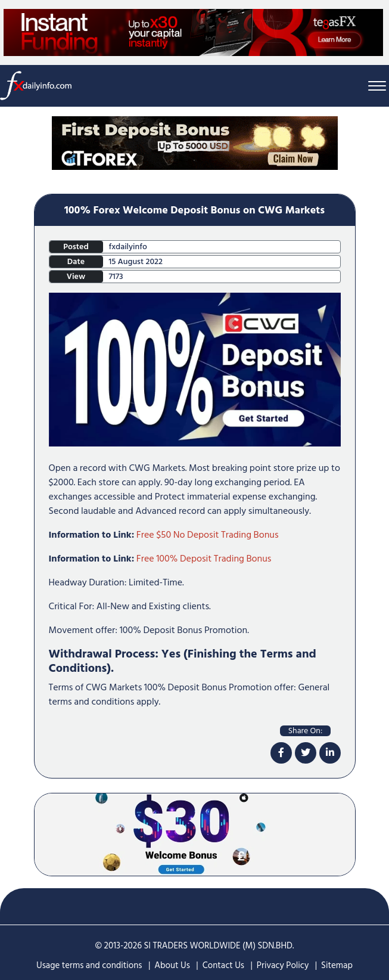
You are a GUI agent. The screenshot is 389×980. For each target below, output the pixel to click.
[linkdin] (330, 753)
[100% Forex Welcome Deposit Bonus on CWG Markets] (195, 369)
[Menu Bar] (377, 86)
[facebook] (281, 753)
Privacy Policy (283, 965)
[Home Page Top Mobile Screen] (195, 142)
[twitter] (306, 753)
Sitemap (337, 965)
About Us (172, 965)
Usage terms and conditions (89, 965)
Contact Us (223, 965)
